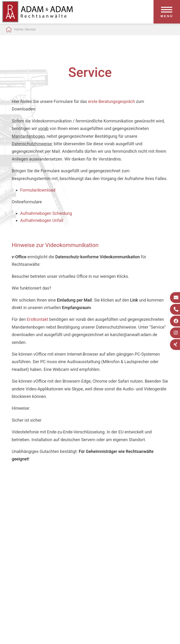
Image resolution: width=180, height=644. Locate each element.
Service (30, 29)
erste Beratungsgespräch (111, 101)
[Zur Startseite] (37, 21)
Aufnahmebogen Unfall (42, 220)
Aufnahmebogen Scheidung (46, 213)
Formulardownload (38, 190)
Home (18, 29)
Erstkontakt (37, 319)
